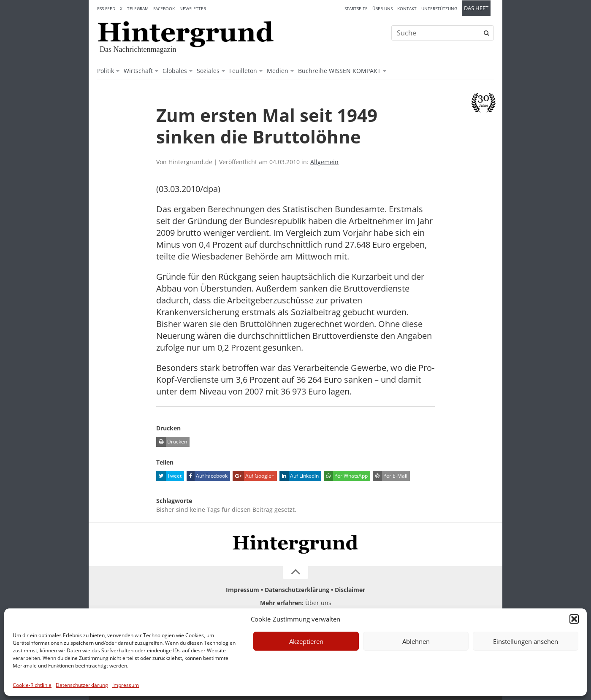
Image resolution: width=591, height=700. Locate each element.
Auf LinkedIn (299, 476)
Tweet (169, 476)
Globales (175, 71)
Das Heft (476, 8)
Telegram (138, 8)
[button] (574, 619)
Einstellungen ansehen (526, 641)
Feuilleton (243, 71)
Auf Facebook (207, 476)
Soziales (208, 71)
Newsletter (193, 8)
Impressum (126, 685)
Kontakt (407, 8)
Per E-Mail (390, 476)
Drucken (172, 442)
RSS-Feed (106, 8)
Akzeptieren (306, 641)
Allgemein (324, 162)
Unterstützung (439, 8)
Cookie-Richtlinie (32, 685)
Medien (278, 71)
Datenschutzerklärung (82, 685)
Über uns (382, 8)
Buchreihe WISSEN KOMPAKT (339, 71)
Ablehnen (416, 641)
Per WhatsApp (346, 476)
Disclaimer (350, 590)
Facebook (164, 8)
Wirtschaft (138, 71)
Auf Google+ (253, 476)
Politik (106, 71)
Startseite (356, 8)
